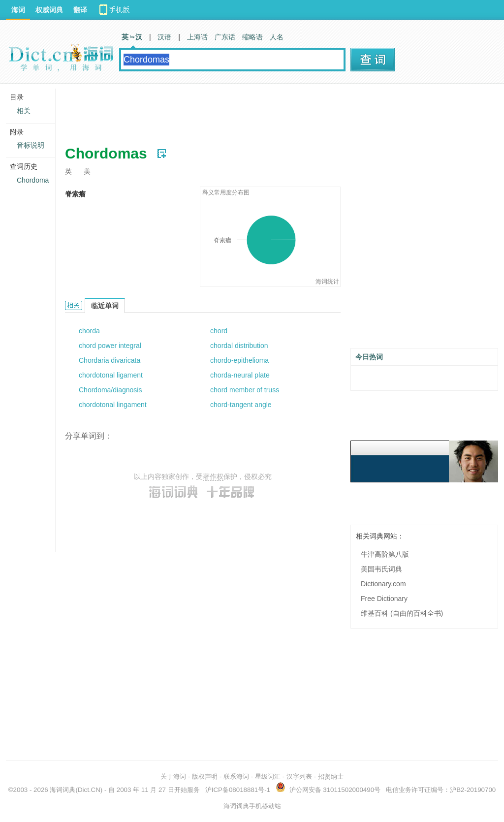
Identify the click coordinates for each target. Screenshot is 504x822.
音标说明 (31, 145)
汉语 (164, 37)
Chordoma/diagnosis (110, 390)
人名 (277, 37)
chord (219, 331)
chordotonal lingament (113, 405)
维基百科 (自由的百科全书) (402, 613)
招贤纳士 (331, 776)
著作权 (213, 476)
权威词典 (49, 10)
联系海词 (236, 776)
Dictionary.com (383, 584)
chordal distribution (239, 346)
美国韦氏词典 (381, 569)
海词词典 (63, 790)
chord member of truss (245, 390)
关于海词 (173, 776)
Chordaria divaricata (110, 360)
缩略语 (252, 37)
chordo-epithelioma (239, 360)
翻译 (80, 10)
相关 (24, 111)
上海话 (197, 37)
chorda (89, 331)
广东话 (225, 37)
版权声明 (205, 776)
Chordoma (33, 180)
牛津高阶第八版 (385, 554)
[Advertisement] (244, 111)
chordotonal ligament (111, 375)
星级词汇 (268, 776)
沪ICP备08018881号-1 (238, 790)
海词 (18, 10)
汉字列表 (299, 776)
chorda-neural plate (240, 375)
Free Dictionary (384, 599)
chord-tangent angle (241, 405)
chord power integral (110, 346)
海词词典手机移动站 (252, 806)
